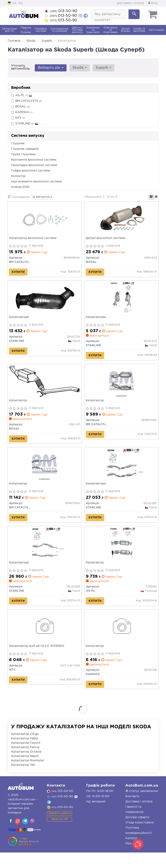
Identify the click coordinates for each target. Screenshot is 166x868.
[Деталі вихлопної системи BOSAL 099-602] (122, 220)
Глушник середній (25, 149)
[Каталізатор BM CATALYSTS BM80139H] (122, 387)
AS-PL (22, 95)
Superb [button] (101, 68)
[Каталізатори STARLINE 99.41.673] (122, 301)
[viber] (11, 837)
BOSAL (20, 107)
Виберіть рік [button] (50, 68)
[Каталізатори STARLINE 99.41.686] (45, 555)
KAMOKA (22, 112)
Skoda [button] (78, 68)
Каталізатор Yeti (23, 780)
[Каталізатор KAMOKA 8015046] (122, 641)
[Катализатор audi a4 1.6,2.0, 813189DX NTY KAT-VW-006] (44, 641)
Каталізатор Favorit (26, 758)
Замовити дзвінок (60, 829)
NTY (18, 118)
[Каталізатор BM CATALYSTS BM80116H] (44, 473)
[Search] (134, 14)
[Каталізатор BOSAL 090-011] (45, 387)
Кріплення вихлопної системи (34, 160)
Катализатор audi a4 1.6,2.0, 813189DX (37, 660)
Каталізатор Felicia (25, 763)
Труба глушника (23, 154)
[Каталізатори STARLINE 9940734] (45, 301)
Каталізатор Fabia (24, 754)
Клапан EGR (20, 187)
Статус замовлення (142, 807)
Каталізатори (20, 320)
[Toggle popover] (138, 844)
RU (21, 3)
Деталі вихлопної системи (107, 239)
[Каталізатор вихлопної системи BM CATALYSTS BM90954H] (45, 220)
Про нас (131, 859)
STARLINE (25, 124)
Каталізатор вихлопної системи (34, 239)
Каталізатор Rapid (25, 772)
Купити (19, 273)
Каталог (131, 854)
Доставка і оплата (131, 3)
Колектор (18, 176)
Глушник (18, 143)
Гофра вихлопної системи (31, 171)
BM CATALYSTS (26, 101)
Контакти (132, 812)
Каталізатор (19, 406)
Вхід (153, 3)
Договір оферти (137, 833)
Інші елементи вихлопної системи (37, 182)
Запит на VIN (60, 835)
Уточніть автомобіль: (21, 67)
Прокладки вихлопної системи (34, 165)
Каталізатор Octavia (26, 767)
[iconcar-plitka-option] (151, 197)
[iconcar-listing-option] (156, 197)
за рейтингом (42, 197)
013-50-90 (61, 11)
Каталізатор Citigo (25, 750)
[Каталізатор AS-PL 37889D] (121, 555)
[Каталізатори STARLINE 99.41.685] (121, 473)
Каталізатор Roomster (28, 776)
